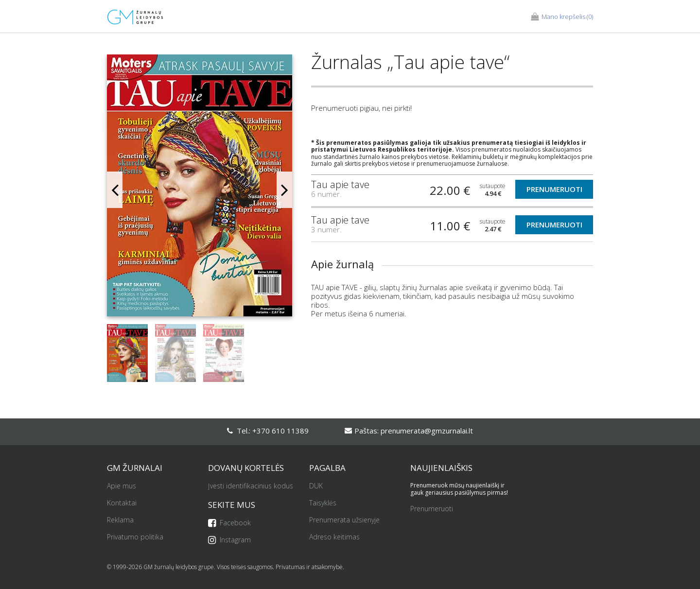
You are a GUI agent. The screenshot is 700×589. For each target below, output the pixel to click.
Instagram (229, 540)
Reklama (120, 520)
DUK (316, 486)
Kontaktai (122, 503)
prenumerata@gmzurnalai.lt (427, 431)
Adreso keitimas (334, 537)
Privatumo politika (135, 537)
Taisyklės (323, 503)
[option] (200, 189)
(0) (562, 17)
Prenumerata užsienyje (344, 520)
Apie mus (122, 486)
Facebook (229, 523)
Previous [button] (115, 190)
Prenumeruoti (554, 189)
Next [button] (284, 190)
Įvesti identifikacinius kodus (251, 486)
